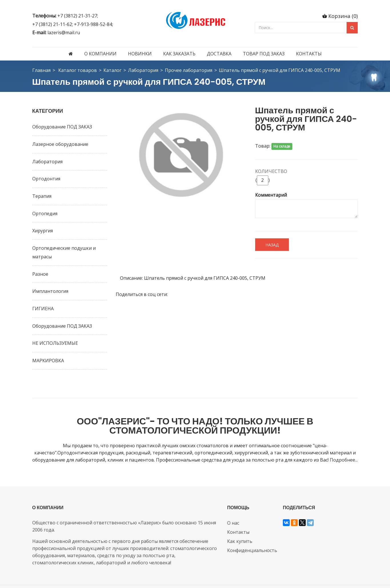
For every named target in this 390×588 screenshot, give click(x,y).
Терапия (42, 196)
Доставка (219, 54)
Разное (40, 274)
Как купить (240, 524)
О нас (233, 506)
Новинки (140, 54)
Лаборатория (143, 70)
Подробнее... (344, 443)
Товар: (263, 146)
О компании (100, 54)
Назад (272, 245)
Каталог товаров (78, 70)
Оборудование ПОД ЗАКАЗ (62, 127)
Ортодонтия (46, 179)
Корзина (343, 16)
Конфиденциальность (252, 533)
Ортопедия (45, 214)
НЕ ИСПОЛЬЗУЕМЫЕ (55, 343)
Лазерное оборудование (60, 144)
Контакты (309, 54)
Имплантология (50, 291)
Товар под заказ (264, 54)
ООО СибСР (156, 578)
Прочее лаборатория (189, 70)
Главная (41, 70)
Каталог (112, 70)
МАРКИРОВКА (48, 361)
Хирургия (43, 231)
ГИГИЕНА (43, 309)
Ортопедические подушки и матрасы (64, 252)
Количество (271, 171)
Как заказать (179, 54)
